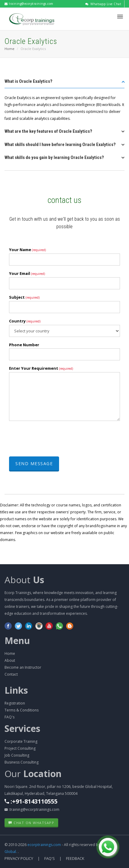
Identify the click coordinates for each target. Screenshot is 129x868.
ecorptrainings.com (45, 845)
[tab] (64, 83)
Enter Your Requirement (41, 368)
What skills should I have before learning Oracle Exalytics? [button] (60, 145)
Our (33, 774)
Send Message (34, 464)
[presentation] (55, 437)
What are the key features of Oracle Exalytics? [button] (48, 131)
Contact (11, 674)
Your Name (27, 250)
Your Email (27, 273)
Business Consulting (22, 762)
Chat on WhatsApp (31, 823)
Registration (15, 703)
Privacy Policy (19, 858)
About (24, 580)
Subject (24, 297)
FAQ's (9, 717)
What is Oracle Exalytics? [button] (28, 81)
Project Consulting (20, 748)
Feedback (75, 858)
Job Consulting (17, 755)
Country (25, 321)
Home (9, 49)
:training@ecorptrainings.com (32, 809)
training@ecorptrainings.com (29, 4)
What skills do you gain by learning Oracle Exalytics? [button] (54, 157)
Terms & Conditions (22, 710)
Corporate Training (21, 741)
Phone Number (24, 345)
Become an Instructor (23, 667)
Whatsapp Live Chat (103, 4)
